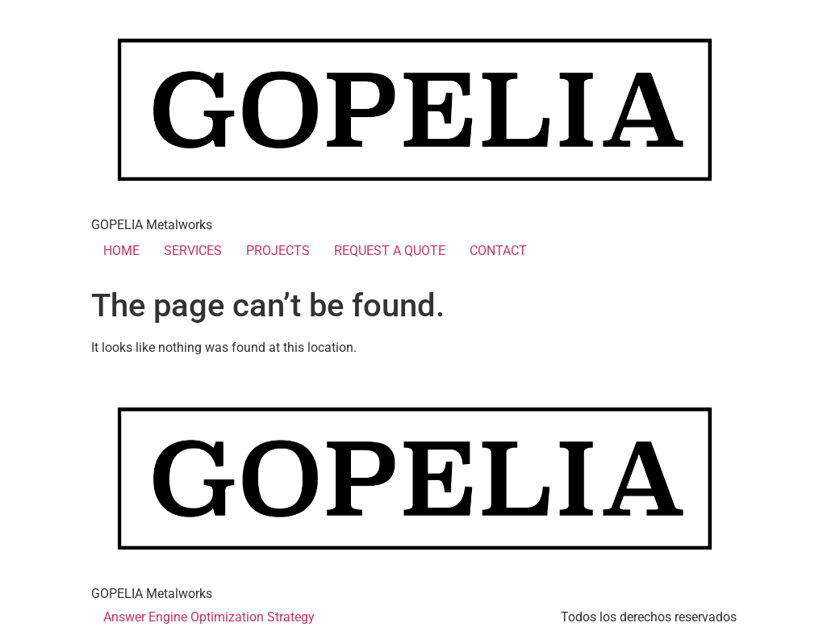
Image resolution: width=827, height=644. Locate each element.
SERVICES (193, 251)
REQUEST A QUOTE (390, 251)
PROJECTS (278, 251)
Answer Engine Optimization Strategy (209, 617)
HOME (121, 251)
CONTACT (498, 251)
